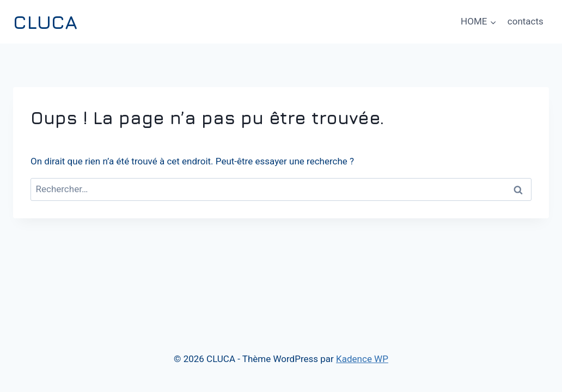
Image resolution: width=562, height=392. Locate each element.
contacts (526, 21)
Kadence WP (362, 359)
